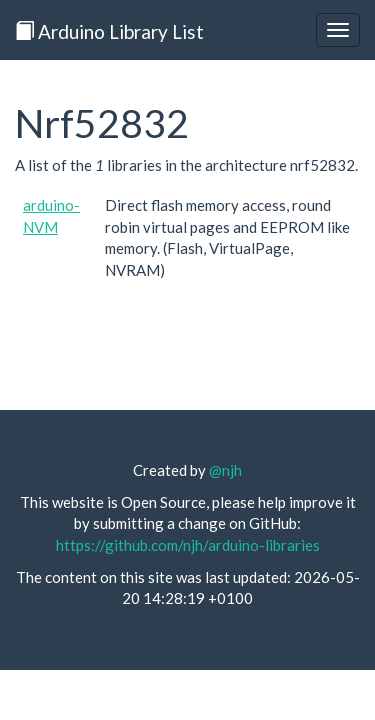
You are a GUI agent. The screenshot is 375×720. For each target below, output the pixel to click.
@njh (225, 470)
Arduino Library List (109, 31)
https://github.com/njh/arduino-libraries (188, 545)
